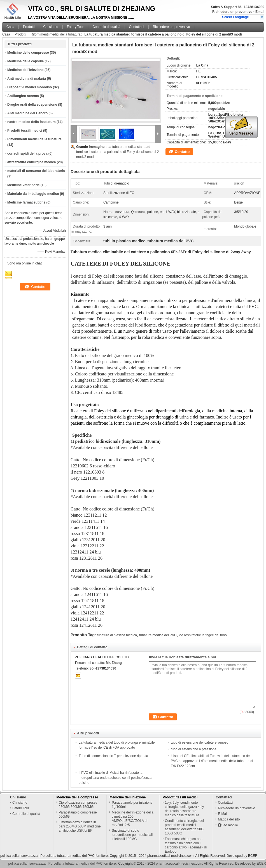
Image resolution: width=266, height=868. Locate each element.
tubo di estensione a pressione (194, 749)
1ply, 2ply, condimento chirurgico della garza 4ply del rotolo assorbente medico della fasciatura (184, 809)
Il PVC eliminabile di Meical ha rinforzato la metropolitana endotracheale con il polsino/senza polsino (115, 778)
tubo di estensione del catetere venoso (200, 742)
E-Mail (223, 814)
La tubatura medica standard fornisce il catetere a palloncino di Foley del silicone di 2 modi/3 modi (118, 152)
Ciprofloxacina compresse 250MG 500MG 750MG (78, 805)
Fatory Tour (75, 27)
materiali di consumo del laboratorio (36, 171)
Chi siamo (51, 27)
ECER (253, 856)
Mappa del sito (229, 819)
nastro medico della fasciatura (32, 122)
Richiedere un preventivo (232, 12)
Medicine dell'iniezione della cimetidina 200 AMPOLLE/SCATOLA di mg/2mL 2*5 (132, 819)
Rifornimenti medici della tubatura (55, 34)
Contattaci (137, 27)
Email (260, 12)
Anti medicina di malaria (27, 79)
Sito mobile (228, 825)
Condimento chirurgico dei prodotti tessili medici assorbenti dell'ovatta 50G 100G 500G (184, 827)
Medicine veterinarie (23, 185)
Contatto (182, 152)
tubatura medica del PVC (158, 635)
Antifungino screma (23, 96)
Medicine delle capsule (25, 61)
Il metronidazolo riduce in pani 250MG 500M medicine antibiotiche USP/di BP (80, 826)
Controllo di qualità (106, 27)
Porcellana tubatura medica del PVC (67, 856)
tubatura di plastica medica (117, 635)
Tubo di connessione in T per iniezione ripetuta (113, 756)
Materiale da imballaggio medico (33, 194)
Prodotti (29, 27)
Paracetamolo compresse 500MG (78, 814)
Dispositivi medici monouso (30, 87)
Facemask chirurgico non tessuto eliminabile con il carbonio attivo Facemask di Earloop (186, 845)
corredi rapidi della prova (27, 153)
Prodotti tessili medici (25, 131)
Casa (10, 27)
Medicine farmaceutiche (26, 202)
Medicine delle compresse (28, 53)
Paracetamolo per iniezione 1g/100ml (132, 805)
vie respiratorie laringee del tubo (203, 635)
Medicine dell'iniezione (25, 70)
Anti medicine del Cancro (27, 113)
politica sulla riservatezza (19, 856)
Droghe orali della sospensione (32, 105)
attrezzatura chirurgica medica (32, 162)
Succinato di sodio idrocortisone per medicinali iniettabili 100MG (132, 835)
